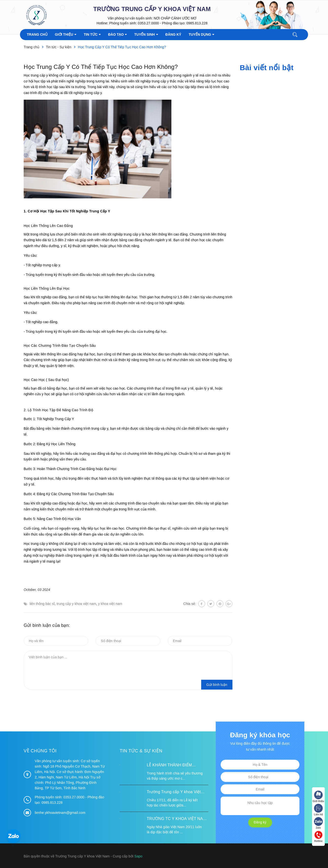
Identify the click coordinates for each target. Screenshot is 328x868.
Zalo (318, 823)
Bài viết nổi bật (267, 68)
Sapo (139, 856)
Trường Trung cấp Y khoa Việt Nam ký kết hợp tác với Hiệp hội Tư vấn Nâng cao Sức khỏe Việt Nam (176, 792)
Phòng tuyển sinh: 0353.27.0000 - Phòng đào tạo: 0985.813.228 (158, 23)
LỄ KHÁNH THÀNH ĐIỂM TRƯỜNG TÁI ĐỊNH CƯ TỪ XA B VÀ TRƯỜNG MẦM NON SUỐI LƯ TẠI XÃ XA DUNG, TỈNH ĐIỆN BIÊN (177, 766)
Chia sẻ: (190, 604)
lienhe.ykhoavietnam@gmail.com (60, 813)
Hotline (318, 837)
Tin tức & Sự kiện (141, 751)
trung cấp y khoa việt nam (76, 604)
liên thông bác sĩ (42, 604)
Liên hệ (318, 810)
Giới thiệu (318, 797)
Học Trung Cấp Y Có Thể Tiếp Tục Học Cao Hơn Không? (101, 67)
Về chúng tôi (40, 751)
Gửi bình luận (217, 685)
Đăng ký (260, 822)
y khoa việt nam (110, 604)
